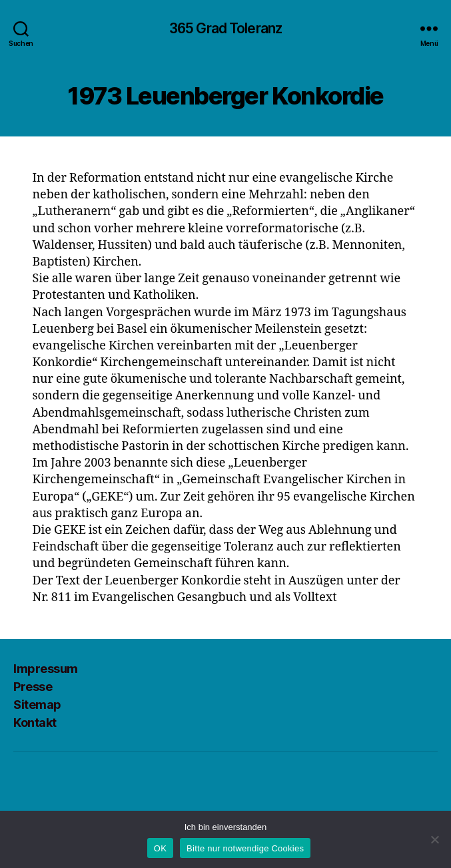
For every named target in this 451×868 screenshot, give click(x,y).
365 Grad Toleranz (225, 28)
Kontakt (35, 723)
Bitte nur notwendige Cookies (245, 848)
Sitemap (37, 705)
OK (160, 848)
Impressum (46, 669)
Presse (33, 687)
